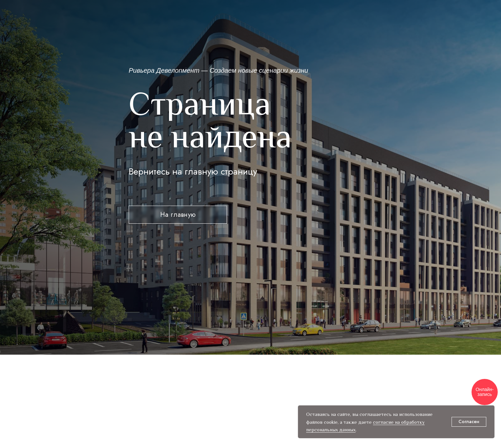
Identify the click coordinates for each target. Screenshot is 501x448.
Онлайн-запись (485, 392)
